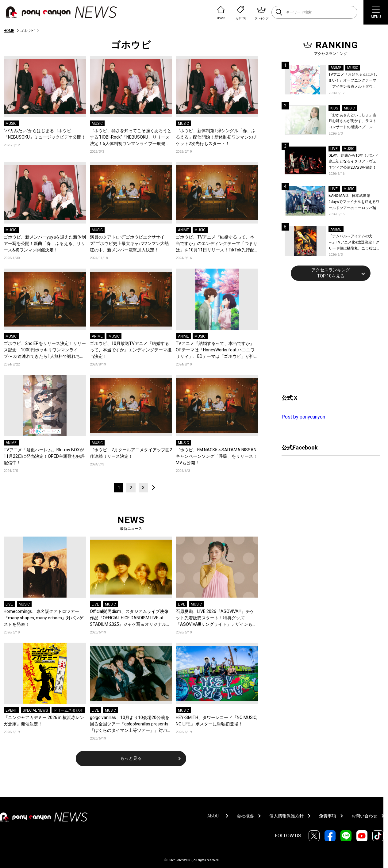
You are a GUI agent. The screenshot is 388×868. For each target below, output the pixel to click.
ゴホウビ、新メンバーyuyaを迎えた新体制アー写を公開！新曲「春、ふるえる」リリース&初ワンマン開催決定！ (45, 243)
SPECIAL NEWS (35, 710)
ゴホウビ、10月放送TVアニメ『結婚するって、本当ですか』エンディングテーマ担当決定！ (131, 350)
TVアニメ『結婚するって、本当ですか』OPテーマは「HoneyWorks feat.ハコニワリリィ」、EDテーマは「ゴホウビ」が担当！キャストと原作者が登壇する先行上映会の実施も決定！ (217, 350)
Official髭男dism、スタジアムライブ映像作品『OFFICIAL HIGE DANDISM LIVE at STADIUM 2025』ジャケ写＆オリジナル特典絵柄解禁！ (130, 618)
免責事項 (328, 816)
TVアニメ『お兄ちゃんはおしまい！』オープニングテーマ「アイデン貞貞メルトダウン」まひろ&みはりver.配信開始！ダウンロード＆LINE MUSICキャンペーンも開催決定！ (353, 81)
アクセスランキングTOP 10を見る (331, 273)
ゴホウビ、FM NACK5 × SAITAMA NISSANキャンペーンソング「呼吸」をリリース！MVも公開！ (217, 456)
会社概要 (245, 816)
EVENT (11, 710)
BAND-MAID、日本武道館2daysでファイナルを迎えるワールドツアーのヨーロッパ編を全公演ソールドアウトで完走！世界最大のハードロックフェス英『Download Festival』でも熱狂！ (354, 202)
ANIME (183, 230)
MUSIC (11, 124)
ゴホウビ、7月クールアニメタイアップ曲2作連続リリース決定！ (131, 453)
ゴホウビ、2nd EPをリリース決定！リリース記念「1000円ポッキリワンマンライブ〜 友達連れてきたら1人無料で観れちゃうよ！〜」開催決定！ (45, 350)
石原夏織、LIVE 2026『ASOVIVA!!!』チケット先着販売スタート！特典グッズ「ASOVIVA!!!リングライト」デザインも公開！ (216, 618)
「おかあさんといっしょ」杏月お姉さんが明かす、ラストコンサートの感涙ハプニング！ (352, 122)
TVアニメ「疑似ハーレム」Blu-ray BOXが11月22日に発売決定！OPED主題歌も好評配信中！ (44, 456)
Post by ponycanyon (303, 417)
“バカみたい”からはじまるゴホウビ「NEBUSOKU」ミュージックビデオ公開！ (45, 134)
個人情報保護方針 (286, 816)
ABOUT (214, 816)
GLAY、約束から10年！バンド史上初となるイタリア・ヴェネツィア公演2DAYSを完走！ (353, 161)
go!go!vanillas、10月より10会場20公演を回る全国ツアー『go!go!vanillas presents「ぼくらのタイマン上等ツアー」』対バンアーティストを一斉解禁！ (131, 724)
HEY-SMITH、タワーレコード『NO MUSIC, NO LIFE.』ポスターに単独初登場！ (217, 721)
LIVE (9, 604)
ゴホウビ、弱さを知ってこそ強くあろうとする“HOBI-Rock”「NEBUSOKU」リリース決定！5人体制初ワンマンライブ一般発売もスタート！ (131, 138)
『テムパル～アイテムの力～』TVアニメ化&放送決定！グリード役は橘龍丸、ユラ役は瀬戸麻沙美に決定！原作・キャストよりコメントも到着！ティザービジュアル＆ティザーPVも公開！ (354, 243)
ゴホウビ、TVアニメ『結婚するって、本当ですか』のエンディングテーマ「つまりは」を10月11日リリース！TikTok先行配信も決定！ (217, 244)
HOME (9, 31)
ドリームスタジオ (68, 710)
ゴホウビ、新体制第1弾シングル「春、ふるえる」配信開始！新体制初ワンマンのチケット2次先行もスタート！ (217, 137)
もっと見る (131, 758)
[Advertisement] (328, 337)
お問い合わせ (364, 816)
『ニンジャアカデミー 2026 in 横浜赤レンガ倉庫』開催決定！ (44, 721)
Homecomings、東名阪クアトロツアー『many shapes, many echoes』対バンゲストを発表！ (44, 618)
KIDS (334, 108)
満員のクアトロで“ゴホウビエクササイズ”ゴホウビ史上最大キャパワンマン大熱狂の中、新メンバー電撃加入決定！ (129, 243)
